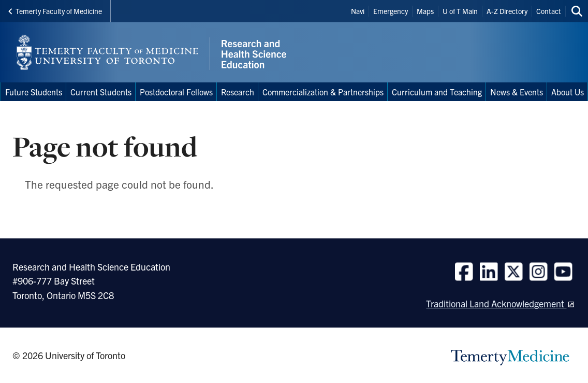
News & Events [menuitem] (517, 92)
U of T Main (460, 11)
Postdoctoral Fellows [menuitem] (176, 92)
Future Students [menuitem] (34, 92)
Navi (358, 11)
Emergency (391, 11)
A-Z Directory (507, 11)
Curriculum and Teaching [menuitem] (437, 92)
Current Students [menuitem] (101, 92)
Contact (549, 11)
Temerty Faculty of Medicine (55, 11)
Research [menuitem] (238, 92)
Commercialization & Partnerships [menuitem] (323, 92)
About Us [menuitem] (568, 92)
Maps (425, 11)
